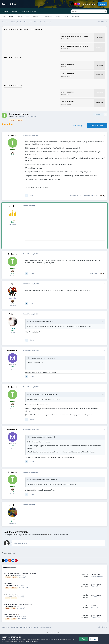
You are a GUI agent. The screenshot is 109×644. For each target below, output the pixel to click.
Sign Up (103, 4)
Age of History (9, 4)
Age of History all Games (28, 11)
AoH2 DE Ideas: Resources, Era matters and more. (20, 571)
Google (12, 206)
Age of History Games (38, 641)
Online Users (37, 16)
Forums (12, 16)
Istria (12, 284)
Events (20, 16)
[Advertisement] (49, 226)
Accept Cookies (84, 639)
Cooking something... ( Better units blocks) (18, 602)
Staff (27, 16)
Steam (58, 16)
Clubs (4, 16)
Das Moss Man (96, 572)
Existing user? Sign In (88, 4)
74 (13, 519)
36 (13, 155)
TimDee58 (14, 117)
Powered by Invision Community (54, 633)
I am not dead (8, 581)
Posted (31, 135)
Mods (34, 117)
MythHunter (12, 351)
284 (13, 222)
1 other (97, 195)
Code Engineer (10, 573)
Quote (31, 195)
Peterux (12, 314)
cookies (14, 639)
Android (66, 16)
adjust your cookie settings (60, 639)
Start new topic (78, 126)
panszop (94, 603)
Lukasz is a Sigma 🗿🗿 (11, 612)
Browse (6, 12)
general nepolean (11, 583)
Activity (15, 11)
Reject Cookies (100, 639)
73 (13, 304)
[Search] (82, 11)
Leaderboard (48, 16)
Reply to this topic (97, 126)
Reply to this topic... (21, 541)
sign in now (47, 532)
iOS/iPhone (76, 16)
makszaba (73, 195)
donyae (79, 195)
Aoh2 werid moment (10, 592)
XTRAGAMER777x (87, 195)
